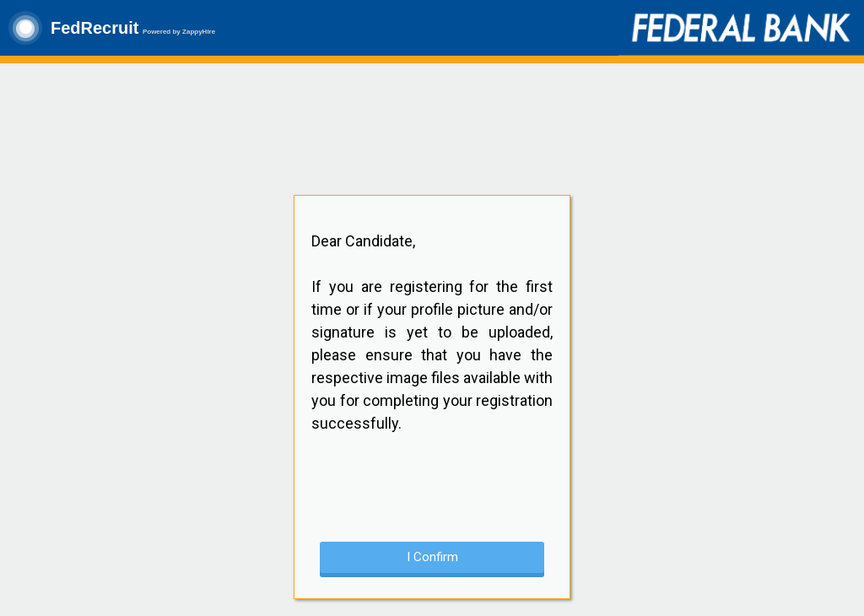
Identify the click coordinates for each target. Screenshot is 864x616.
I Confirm (432, 557)
